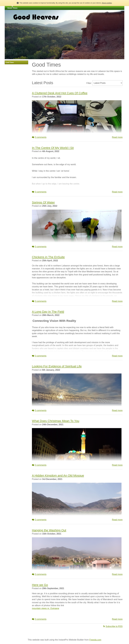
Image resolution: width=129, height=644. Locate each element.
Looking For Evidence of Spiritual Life (57, 366)
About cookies (107, 3)
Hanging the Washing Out (49, 530)
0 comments (39, 137)
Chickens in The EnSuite (48, 257)
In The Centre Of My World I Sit (53, 148)
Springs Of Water (43, 202)
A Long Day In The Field (48, 312)
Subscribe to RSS (113, 626)
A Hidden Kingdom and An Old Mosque (58, 476)
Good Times (12, 8)
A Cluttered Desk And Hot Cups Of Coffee (60, 93)
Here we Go (40, 585)
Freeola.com (95, 640)
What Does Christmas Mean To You (56, 421)
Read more (117, 137)
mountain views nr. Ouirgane (46, 608)
